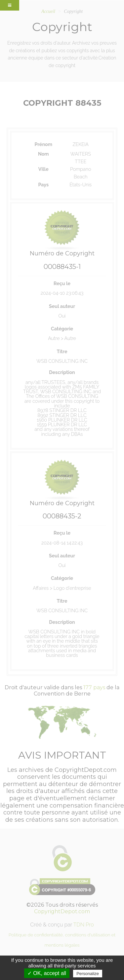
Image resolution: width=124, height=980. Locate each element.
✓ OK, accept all (47, 973)
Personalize (88, 974)
